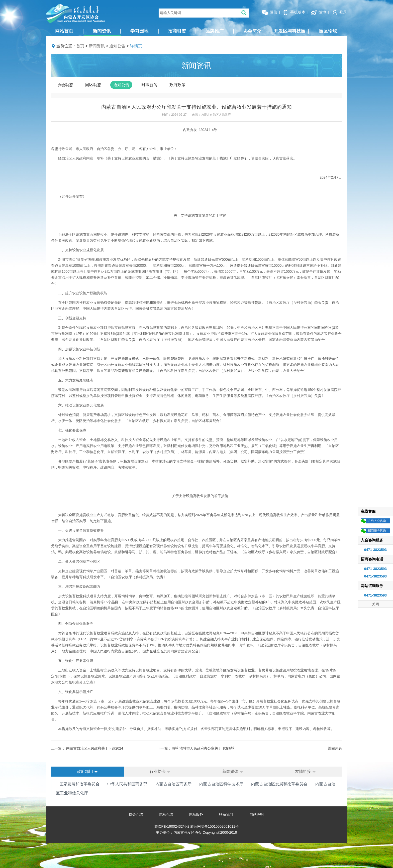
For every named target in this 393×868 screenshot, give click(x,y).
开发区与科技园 (292, 31)
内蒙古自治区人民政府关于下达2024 (95, 748)
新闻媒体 (233, 771)
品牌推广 (220, 31)
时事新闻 (149, 85)
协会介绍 (136, 814)
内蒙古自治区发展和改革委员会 (279, 784)
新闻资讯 (107, 31)
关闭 (375, 604)
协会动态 (65, 85)
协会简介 (257, 31)
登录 (339, 13)
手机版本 (294, 13)
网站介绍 (166, 814)
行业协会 (160, 771)
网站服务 (196, 814)
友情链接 (306, 771)
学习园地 (145, 31)
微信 (269, 13)
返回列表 (335, 748)
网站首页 (69, 31)
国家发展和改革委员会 (79, 784)
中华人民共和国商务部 (127, 784)
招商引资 (182, 31)
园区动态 (93, 85)
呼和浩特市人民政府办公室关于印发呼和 (204, 748)
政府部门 (87, 771)
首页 (80, 46)
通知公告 (117, 46)
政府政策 (177, 85)
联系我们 (226, 814)
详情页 (136, 46)
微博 (318, 13)
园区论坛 (328, 31)
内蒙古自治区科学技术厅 (221, 784)
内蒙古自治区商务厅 (173, 784)
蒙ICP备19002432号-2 (172, 826)
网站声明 (257, 814)
